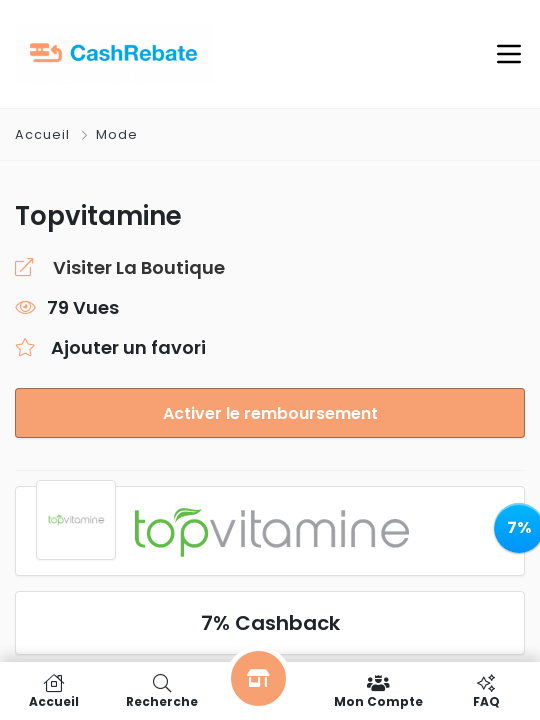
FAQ (486, 691)
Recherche (162, 691)
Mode (117, 134)
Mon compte (378, 691)
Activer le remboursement (270, 413)
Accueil (44, 134)
